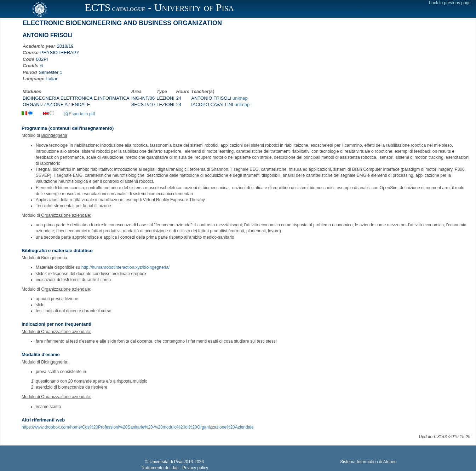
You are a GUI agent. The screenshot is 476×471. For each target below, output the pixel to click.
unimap (240, 98)
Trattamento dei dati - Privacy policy (174, 468)
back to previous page (450, 3)
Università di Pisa (166, 462)
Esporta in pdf (79, 114)
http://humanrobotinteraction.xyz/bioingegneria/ (126, 267)
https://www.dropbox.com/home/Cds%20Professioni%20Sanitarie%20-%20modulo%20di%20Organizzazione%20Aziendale (138, 427)
